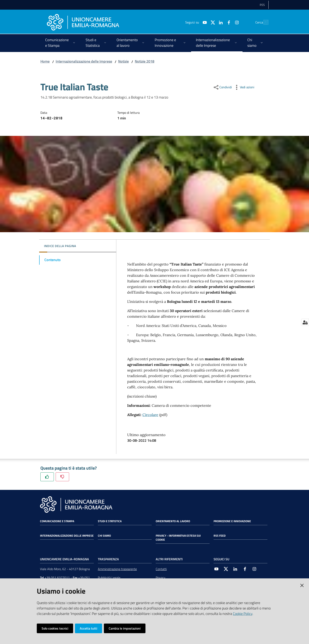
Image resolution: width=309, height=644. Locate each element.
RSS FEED (220, 536)
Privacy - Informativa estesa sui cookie (178, 538)
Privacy (161, 578)
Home (45, 61)
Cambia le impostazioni (125, 628)
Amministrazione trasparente (117, 569)
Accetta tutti (89, 628)
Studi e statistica (110, 521)
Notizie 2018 (145, 61)
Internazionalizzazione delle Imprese (84, 61)
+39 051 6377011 (57, 578)
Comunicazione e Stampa (57, 521)
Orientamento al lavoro (173, 521)
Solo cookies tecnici (55, 628)
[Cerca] (264, 22)
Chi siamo (104, 536)
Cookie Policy (243, 614)
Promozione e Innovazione (232, 521)
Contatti (161, 569)
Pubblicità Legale (109, 578)
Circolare (150, 415)
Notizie (123, 61)
